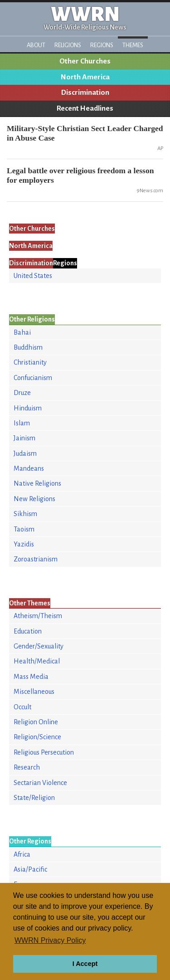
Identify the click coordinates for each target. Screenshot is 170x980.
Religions (68, 45)
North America (85, 77)
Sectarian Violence (40, 783)
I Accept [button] (85, 964)
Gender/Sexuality (39, 646)
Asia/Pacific (30, 869)
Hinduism (28, 408)
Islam (22, 423)
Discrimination (85, 93)
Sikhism (25, 514)
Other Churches (85, 61)
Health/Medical (37, 661)
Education (28, 631)
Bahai (22, 332)
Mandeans (29, 468)
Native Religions (37, 483)
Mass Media (31, 677)
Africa (22, 854)
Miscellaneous (34, 692)
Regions (102, 45)
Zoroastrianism (36, 559)
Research (27, 767)
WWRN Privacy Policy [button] (50, 940)
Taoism (24, 529)
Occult (22, 707)
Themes (133, 45)
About (36, 45)
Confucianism (33, 378)
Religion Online (36, 722)
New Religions (34, 499)
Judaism (25, 453)
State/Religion (34, 798)
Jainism (24, 438)
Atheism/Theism (38, 616)
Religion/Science (37, 737)
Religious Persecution (44, 752)
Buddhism (28, 347)
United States (33, 276)
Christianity (30, 362)
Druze (22, 393)
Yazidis (24, 544)
